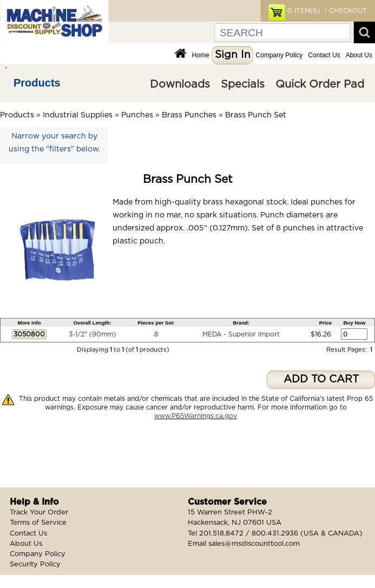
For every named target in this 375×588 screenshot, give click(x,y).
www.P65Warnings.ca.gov (196, 416)
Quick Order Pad (320, 84)
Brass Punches (189, 115)
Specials (243, 84)
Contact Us (324, 55)
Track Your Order (39, 513)
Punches (137, 115)
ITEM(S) (304, 11)
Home (201, 55)
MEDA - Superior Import (241, 334)
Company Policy (279, 55)
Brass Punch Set (256, 115)
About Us (359, 55)
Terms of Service (38, 523)
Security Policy (35, 564)
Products (37, 83)
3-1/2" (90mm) (92, 334)
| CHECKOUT (345, 11)
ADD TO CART (321, 379)
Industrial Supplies (78, 115)
